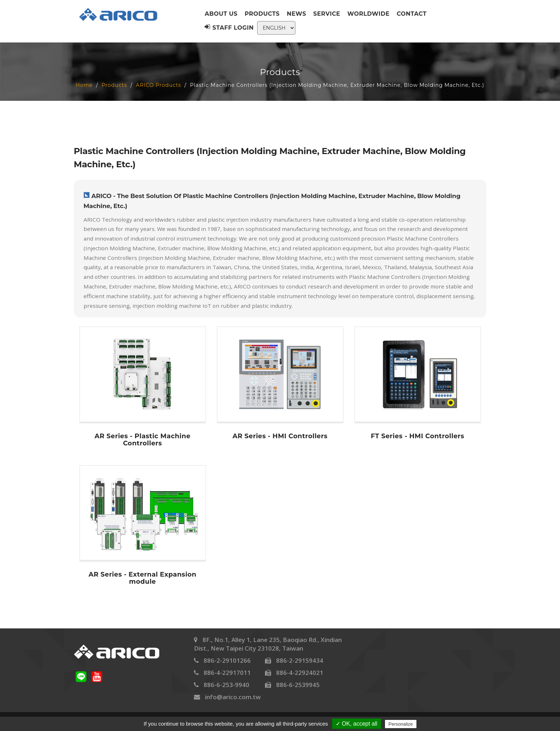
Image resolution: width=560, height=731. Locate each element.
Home (84, 85)
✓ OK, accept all (357, 724)
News (296, 14)
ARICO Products (159, 85)
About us (221, 14)
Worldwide (369, 14)
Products (262, 14)
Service (327, 14)
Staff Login (229, 28)
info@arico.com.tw (233, 697)
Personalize (401, 724)
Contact (412, 14)
